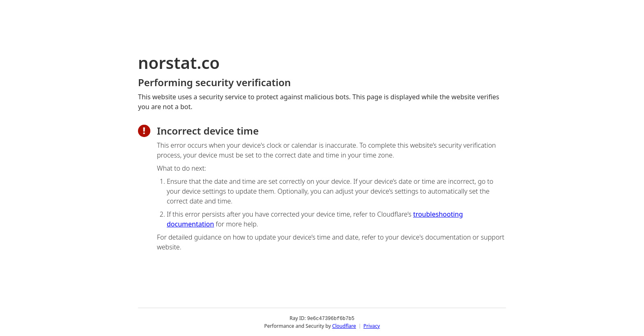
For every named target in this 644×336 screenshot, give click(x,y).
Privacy (372, 326)
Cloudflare (344, 326)
